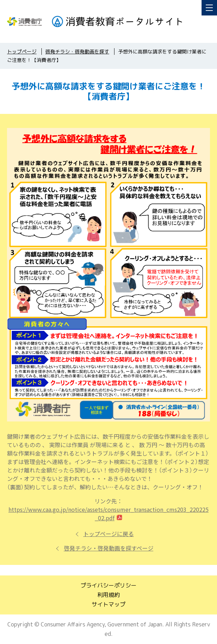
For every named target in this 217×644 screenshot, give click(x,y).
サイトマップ (108, 604)
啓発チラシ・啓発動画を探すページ (109, 548)
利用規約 (108, 595)
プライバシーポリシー (108, 585)
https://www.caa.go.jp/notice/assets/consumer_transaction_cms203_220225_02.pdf (108, 514)
